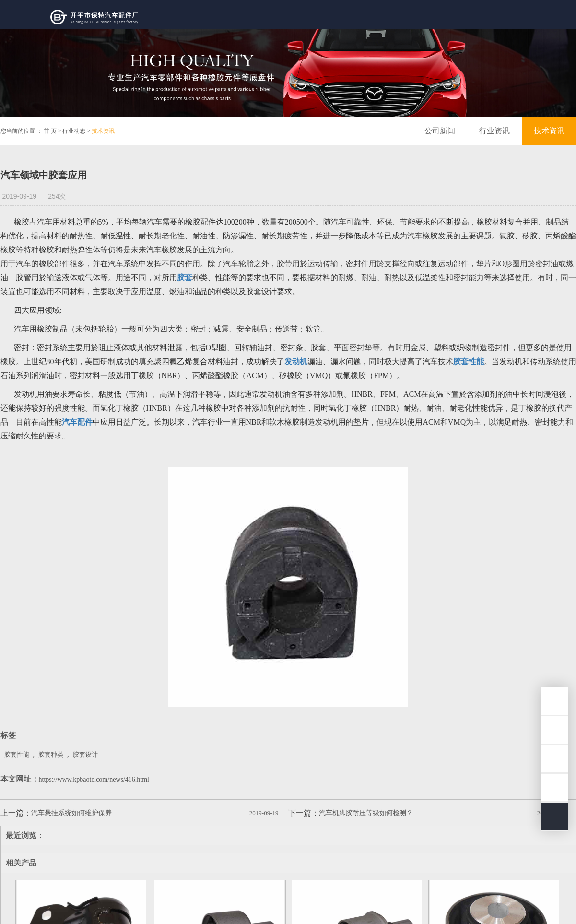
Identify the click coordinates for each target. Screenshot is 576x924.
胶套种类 (51, 754)
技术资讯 (103, 131)
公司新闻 (440, 131)
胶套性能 (17, 754)
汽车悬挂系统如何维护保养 (71, 813)
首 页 (50, 131)
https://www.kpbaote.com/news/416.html (94, 779)
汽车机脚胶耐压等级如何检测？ (366, 813)
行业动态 (74, 131)
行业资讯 (494, 131)
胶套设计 (85, 754)
